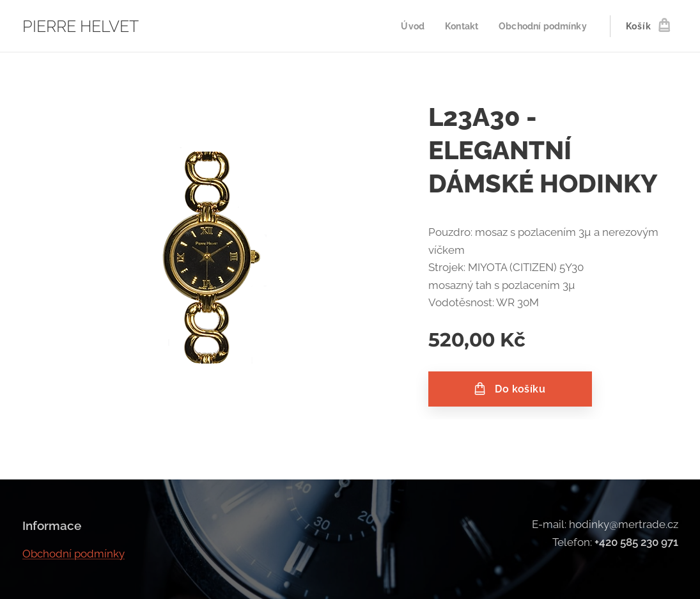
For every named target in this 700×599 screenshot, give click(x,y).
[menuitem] (407, 26)
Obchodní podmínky (74, 554)
